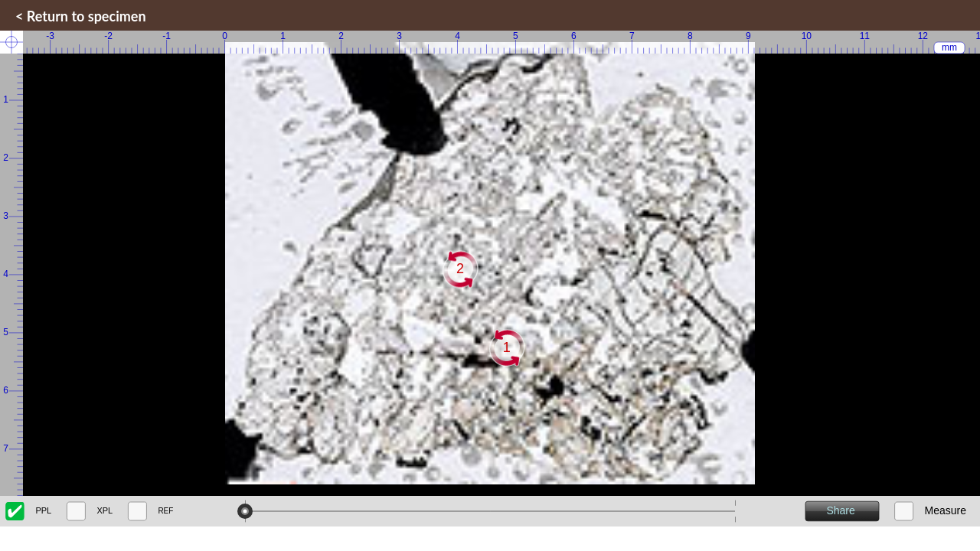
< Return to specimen (81, 16)
